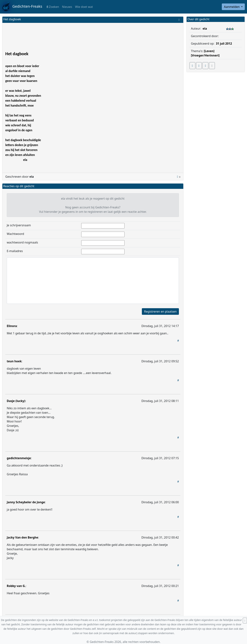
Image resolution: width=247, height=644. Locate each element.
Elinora (12, 326)
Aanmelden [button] (232, 7)
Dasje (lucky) (16, 401)
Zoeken (53, 7)
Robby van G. (16, 586)
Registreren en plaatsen (160, 311)
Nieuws (67, 7)
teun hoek (14, 361)
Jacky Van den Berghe (22, 537)
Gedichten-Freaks (22, 7)
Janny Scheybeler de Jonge (26, 502)
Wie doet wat (84, 7)
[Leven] (209, 51)
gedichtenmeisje (19, 458)
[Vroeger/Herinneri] (205, 55)
